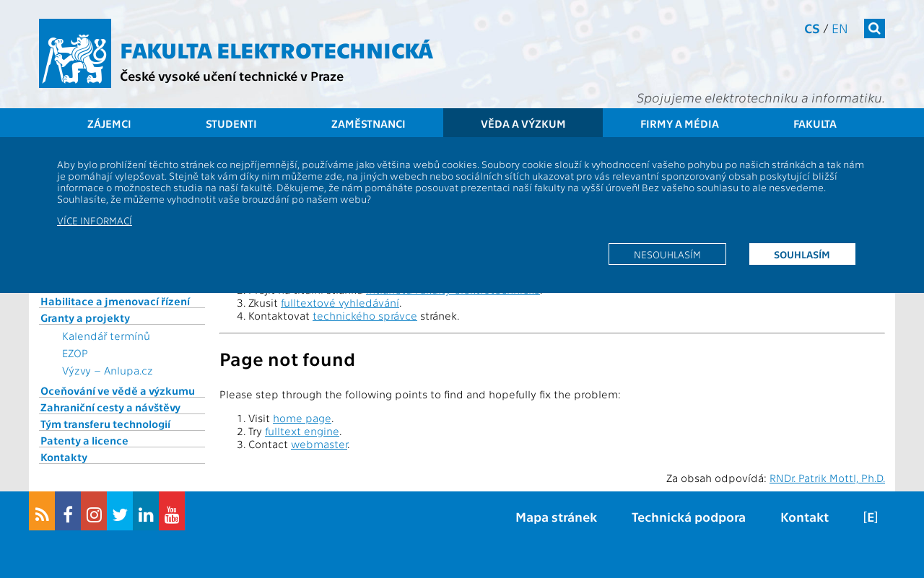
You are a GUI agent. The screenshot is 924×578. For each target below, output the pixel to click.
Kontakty (64, 457)
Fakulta (815, 123)
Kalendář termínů (106, 336)
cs (812, 28)
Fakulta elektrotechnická (276, 49)
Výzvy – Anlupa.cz (108, 370)
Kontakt (805, 516)
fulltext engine (302, 431)
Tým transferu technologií (105, 424)
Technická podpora (689, 516)
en (840, 28)
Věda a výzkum (523, 123)
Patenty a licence (84, 440)
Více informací (95, 220)
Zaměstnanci (369, 123)
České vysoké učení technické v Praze (232, 75)
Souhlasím (802, 254)
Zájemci (109, 123)
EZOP (75, 353)
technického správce (365, 315)
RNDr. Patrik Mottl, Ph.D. (827, 478)
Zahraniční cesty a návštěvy (110, 407)
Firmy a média (680, 123)
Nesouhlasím (667, 254)
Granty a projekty (85, 318)
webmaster (319, 444)
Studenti (231, 123)
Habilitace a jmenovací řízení (115, 301)
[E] (871, 516)
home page (302, 418)
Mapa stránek (556, 516)
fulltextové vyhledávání (340, 302)
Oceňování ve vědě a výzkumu (118, 390)
